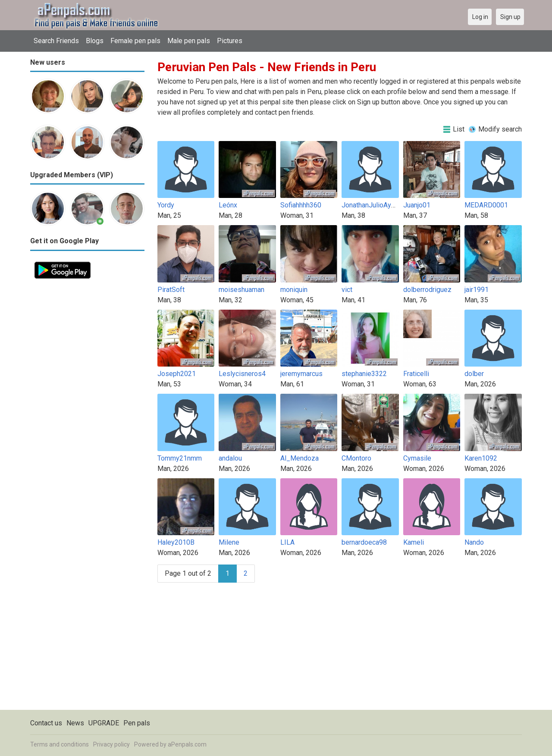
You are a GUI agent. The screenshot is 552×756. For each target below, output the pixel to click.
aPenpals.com (187, 744)
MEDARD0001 (486, 205)
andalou (230, 458)
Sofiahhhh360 (301, 205)
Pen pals (137, 723)
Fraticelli (416, 374)
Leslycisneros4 (242, 374)
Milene (229, 542)
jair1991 (477, 290)
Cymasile (417, 458)
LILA (287, 542)
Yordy (166, 205)
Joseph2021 (177, 374)
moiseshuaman (241, 290)
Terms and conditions (60, 744)
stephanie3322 (364, 374)
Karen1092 (481, 458)
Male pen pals (189, 41)
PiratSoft (171, 290)
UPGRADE (104, 723)
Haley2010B (176, 542)
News (75, 723)
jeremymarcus (301, 374)
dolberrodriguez (427, 290)
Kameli (414, 542)
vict (347, 290)
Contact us (46, 723)
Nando (474, 542)
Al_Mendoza (300, 458)
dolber (474, 374)
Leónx (228, 205)
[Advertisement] (87, 412)
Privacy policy (111, 744)
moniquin (294, 290)
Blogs (95, 41)
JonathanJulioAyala (371, 205)
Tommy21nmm (180, 458)
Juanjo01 (417, 205)
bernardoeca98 (364, 542)
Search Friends (56, 41)
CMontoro (356, 458)
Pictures (230, 41)
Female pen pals (135, 41)
